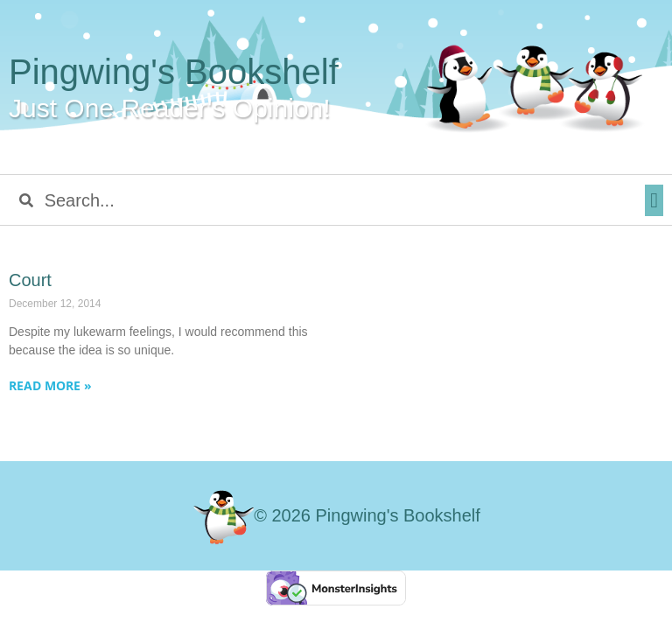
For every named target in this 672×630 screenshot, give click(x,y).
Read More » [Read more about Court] (50, 385)
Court (30, 280)
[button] (654, 200)
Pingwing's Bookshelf (174, 72)
